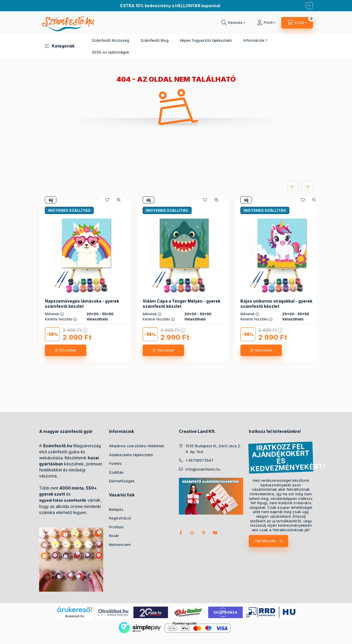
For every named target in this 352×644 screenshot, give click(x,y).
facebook (181, 533)
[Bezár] (309, 6)
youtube (215, 533)
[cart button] (297, 23)
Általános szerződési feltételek (137, 446)
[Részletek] (66, 350)
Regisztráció (120, 518)
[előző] (293, 186)
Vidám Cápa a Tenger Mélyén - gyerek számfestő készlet (181, 304)
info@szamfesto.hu (203, 469)
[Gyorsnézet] (119, 200)
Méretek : (54, 314)
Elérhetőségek (122, 481)
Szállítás (116, 472)
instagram (192, 533)
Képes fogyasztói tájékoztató (206, 40)
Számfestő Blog (155, 40)
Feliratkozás (265, 541)
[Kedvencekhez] (107, 200)
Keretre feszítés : (61, 319)
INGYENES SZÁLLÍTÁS (69, 210)
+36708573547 (199, 460)
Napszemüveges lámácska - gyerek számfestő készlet (82, 304)
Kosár (114, 536)
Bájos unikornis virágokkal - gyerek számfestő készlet (276, 304)
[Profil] (266, 23)
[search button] (233, 23)
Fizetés (115, 463)
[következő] (307, 186)
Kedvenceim (120, 544)
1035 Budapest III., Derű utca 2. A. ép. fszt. (213, 449)
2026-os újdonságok (110, 52)
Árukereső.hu (74, 616)
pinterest (204, 533)
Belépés (116, 509)
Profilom (116, 527)
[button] (60, 46)
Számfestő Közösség (110, 40)
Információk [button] (254, 40)
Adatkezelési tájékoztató (131, 455)
